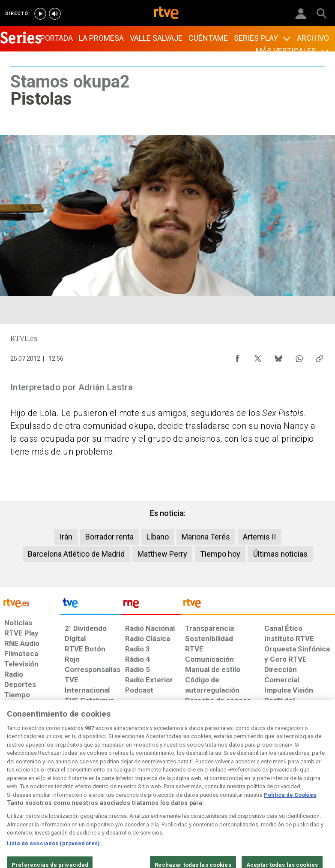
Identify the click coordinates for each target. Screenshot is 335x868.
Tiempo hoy (220, 554)
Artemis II (259, 537)
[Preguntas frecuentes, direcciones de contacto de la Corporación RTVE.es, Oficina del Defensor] (261, 793)
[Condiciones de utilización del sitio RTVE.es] (14, 798)
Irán (66, 537)
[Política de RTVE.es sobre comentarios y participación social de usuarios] (306, 798)
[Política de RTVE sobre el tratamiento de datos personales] (54, 798)
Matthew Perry (162, 554)
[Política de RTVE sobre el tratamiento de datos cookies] (103, 798)
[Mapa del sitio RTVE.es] (233, 798)
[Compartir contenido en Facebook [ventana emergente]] (237, 356)
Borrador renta (109, 537)
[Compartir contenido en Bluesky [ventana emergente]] (278, 356)
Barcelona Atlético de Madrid (76, 554)
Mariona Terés (206, 537)
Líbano (158, 537)
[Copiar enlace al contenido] (320, 356)
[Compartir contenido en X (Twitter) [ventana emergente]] (258, 356)
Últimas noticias (280, 554)
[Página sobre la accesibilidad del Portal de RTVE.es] (198, 793)
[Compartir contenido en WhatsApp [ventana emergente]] (299, 356)
